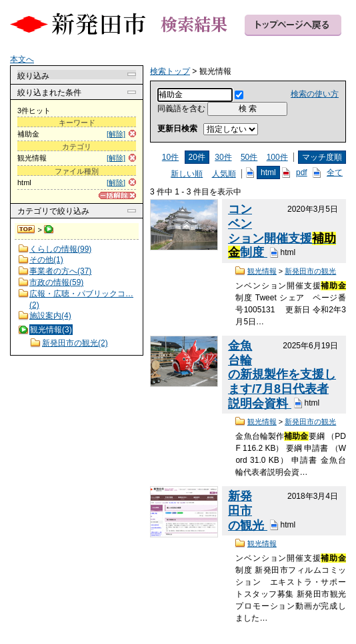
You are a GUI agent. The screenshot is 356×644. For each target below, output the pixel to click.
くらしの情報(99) (60, 249)
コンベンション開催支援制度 (282, 231)
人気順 (224, 174)
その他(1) (46, 260)
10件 (170, 157)
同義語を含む (181, 109)
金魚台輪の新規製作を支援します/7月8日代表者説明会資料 (282, 375)
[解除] (116, 134)
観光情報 (262, 271)
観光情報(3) (51, 330)
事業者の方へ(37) (60, 271)
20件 (197, 157)
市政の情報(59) (56, 282)
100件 (277, 157)
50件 (249, 157)
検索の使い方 (315, 94)
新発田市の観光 (310, 271)
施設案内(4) (50, 316)
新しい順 (187, 174)
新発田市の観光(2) (75, 343)
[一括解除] (117, 195)
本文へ (22, 59)
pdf (302, 172)
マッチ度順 (322, 157)
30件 (223, 157)
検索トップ (27, 230)
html (268, 172)
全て (335, 172)
